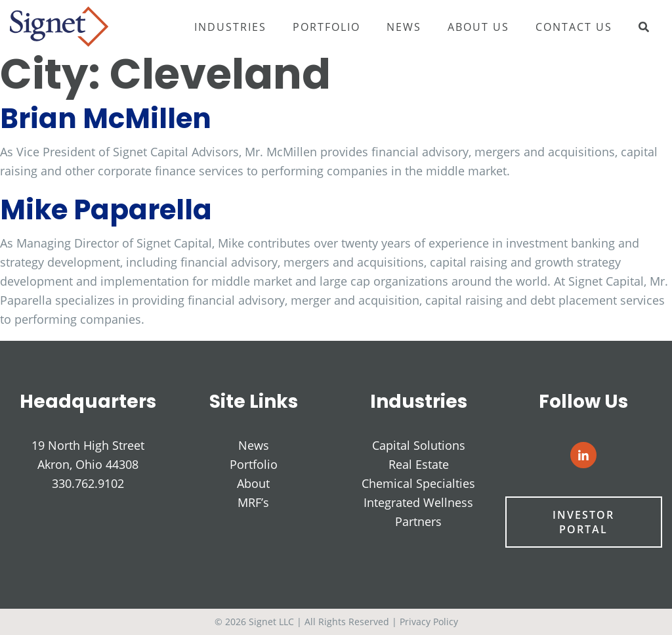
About (253, 483)
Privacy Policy (429, 622)
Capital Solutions (419, 445)
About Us (478, 27)
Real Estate (419, 464)
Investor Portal (584, 523)
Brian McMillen (106, 119)
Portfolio (326, 27)
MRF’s (253, 502)
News (404, 27)
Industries (230, 27)
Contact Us (574, 27)
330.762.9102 (88, 483)
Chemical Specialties (418, 483)
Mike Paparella (106, 210)
